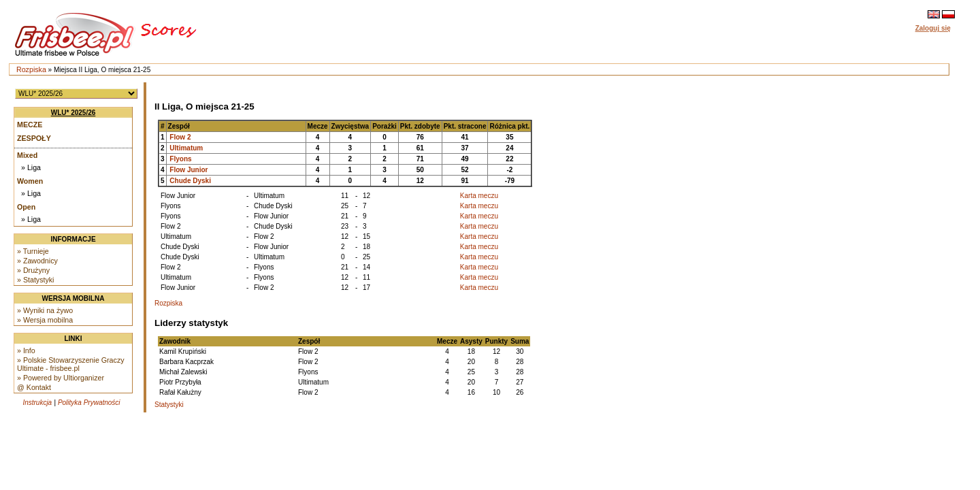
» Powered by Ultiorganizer (61, 378)
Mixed (27, 155)
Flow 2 (180, 137)
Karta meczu (479, 196)
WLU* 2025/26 (73, 113)
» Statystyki (35, 280)
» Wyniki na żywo (45, 310)
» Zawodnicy (37, 261)
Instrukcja (37, 403)
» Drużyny (33, 270)
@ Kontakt (34, 387)
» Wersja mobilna (45, 320)
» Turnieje (33, 251)
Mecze (30, 125)
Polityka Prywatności (89, 403)
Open (26, 207)
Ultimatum (186, 148)
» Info (26, 350)
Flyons (180, 159)
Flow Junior (189, 170)
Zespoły (34, 138)
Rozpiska (31, 69)
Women (30, 181)
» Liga (31, 167)
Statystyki (169, 405)
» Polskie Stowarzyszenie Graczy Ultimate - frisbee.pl (71, 364)
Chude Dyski (190, 181)
